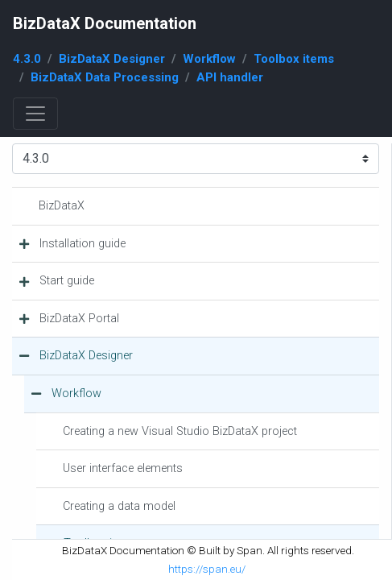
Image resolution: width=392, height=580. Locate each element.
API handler (230, 77)
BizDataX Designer (112, 59)
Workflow (209, 59)
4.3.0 (27, 59)
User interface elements (123, 468)
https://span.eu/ (207, 569)
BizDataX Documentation (105, 23)
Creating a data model (119, 506)
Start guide (67, 281)
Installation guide (83, 244)
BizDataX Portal (79, 319)
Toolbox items (294, 59)
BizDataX (62, 206)
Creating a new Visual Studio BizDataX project (180, 431)
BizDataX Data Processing (105, 77)
